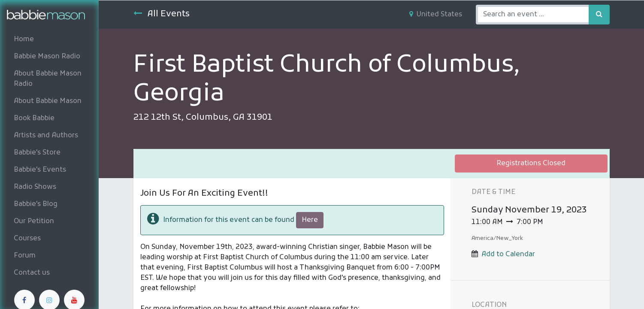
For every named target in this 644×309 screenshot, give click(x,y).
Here (310, 220)
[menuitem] (49, 39)
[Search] (599, 15)
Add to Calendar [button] (508, 254)
